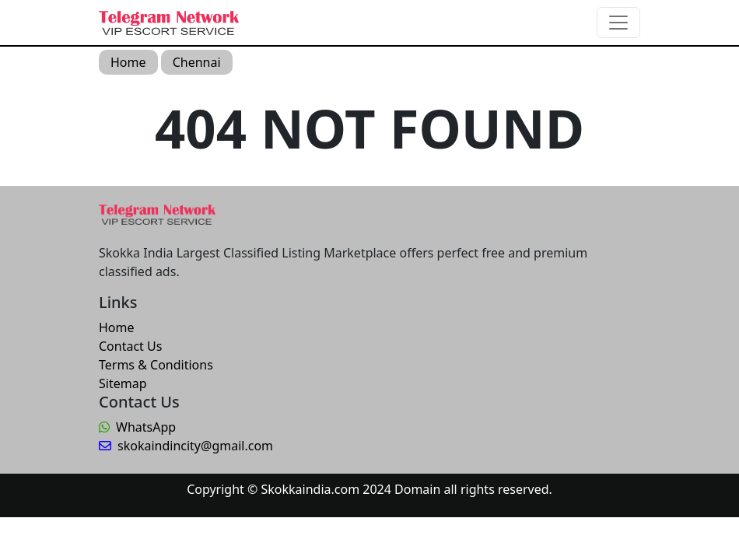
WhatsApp (137, 427)
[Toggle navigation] (618, 23)
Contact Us (130, 346)
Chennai (197, 62)
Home (128, 62)
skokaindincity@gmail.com (186, 446)
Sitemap (123, 383)
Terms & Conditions (156, 365)
